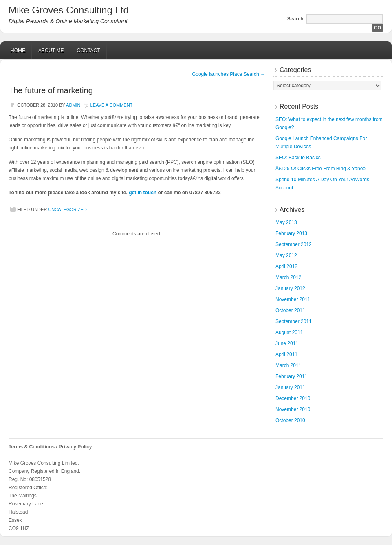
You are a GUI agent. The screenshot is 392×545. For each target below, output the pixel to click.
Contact (88, 51)
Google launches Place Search (229, 74)
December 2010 (293, 398)
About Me (51, 51)
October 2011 (290, 310)
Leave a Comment (112, 105)
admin (73, 105)
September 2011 (294, 321)
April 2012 (286, 266)
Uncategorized (67, 209)
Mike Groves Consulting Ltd (69, 10)
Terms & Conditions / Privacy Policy (50, 447)
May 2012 (286, 255)
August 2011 (289, 332)
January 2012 (290, 288)
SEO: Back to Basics (298, 158)
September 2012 (294, 244)
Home (18, 51)
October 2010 (290, 420)
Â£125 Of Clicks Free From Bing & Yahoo (320, 169)
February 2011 (291, 376)
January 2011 (290, 387)
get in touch (143, 193)
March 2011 (288, 365)
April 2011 (286, 354)
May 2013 (286, 222)
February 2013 (291, 233)
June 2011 (287, 343)
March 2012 (288, 277)
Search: (296, 19)
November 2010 (293, 409)
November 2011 (293, 299)
